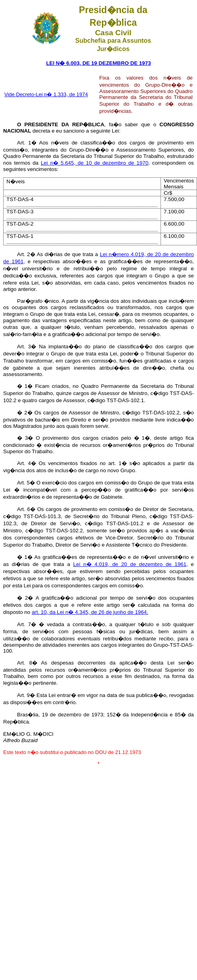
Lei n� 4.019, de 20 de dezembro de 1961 (130, 564)
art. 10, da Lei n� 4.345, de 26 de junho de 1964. (90, 612)
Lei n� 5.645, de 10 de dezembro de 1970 (95, 163)
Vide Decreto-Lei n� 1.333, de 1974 (46, 94)
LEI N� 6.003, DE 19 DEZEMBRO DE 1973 (98, 63)
